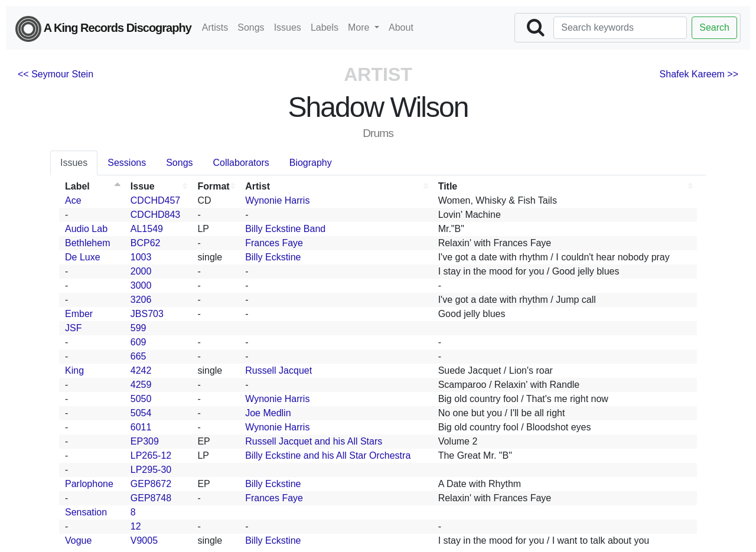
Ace (73, 200)
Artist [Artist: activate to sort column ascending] (258, 186)
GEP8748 (151, 498)
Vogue (78, 540)
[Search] (620, 28)
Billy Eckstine (273, 257)
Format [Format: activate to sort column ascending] (213, 186)
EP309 (145, 441)
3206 (141, 300)
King (74, 370)
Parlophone (89, 484)
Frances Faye (274, 243)
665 (139, 356)
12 (136, 526)
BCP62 (146, 243)
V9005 (144, 540)
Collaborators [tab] (241, 163)
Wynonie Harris (277, 200)
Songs (251, 27)
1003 (141, 257)
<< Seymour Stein (56, 74)
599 (139, 328)
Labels (325, 27)
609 (139, 342)
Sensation (86, 512)
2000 (141, 271)
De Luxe (83, 257)
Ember (79, 314)
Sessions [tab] (127, 163)
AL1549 (147, 229)
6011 (141, 427)
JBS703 (147, 314)
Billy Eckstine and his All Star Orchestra (328, 455)
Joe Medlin (268, 413)
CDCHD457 (155, 200)
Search (714, 27)
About (401, 27)
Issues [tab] (74, 163)
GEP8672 (151, 484)
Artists (215, 27)
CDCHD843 (155, 215)
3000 (141, 285)
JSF (73, 328)
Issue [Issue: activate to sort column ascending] (143, 186)
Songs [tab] (179, 163)
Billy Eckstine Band (285, 229)
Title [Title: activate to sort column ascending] (448, 186)
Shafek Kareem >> (699, 74)
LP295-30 (151, 470)
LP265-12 (151, 455)
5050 (141, 399)
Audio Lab (86, 229)
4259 (141, 385)
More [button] (360, 27)
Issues (288, 27)
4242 (141, 370)
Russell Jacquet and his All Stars (314, 441)
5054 (141, 413)
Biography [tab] (311, 163)
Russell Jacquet (278, 370)
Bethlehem (88, 243)
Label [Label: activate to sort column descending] (77, 186)
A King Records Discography (103, 29)
